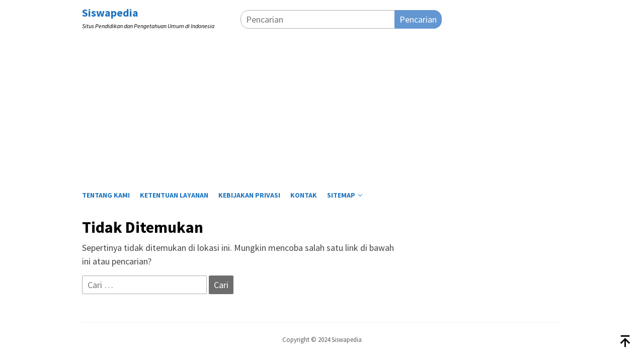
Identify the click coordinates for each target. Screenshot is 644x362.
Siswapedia (110, 13)
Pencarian (418, 19)
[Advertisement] (322, 107)
